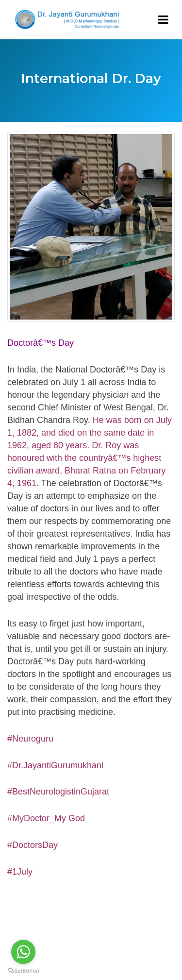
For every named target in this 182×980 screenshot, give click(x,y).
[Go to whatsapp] (23, 952)
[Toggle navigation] (163, 20)
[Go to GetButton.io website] (23, 970)
